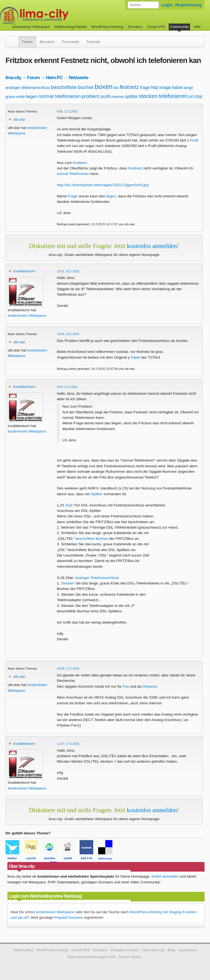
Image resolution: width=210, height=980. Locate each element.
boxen (103, 87)
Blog (171, 950)
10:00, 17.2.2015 (68, 668)
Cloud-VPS (156, 27)
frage (145, 87)
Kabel (135, 357)
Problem (80, 163)
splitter (131, 96)
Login (167, 5)
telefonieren (173, 96)
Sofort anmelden (165, 876)
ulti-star (19, 119)
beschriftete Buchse (92, 539)
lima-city (13, 77)
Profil (194, 140)
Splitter (97, 494)
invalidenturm (24, 271)
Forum (27, 42)
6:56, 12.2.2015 (67, 111)
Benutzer (47, 42)
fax (116, 88)
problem (91, 96)
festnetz (129, 87)
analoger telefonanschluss (28, 88)
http (155, 87)
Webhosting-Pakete (71, 27)
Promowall (70, 42)
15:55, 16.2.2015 (68, 334)
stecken (148, 96)
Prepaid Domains (68, 917)
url (191, 96)
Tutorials (93, 42)
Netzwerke (78, 77)
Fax (126, 686)
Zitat (68, 505)
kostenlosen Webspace (27, 315)
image (165, 87)
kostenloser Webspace (31, 27)
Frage (73, 196)
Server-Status (130, 957)
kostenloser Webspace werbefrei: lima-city (55, 16)
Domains (135, 27)
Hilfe (197, 27)
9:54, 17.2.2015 (67, 387)
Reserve (150, 686)
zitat (198, 96)
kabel (177, 87)
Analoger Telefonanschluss (97, 578)
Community (180, 27)
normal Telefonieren (73, 174)
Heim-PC (54, 77)
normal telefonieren (60, 96)
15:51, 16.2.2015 (68, 271)
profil (105, 96)
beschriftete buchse (72, 87)
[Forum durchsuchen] (143, 5)
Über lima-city (153, 950)
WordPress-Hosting (107, 27)
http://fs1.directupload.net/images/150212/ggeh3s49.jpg (103, 185)
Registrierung (189, 5)
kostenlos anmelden (152, 246)
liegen (32, 96)
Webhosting (23, 950)
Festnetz (135, 168)
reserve (117, 97)
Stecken (68, 583)
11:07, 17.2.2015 (68, 744)
